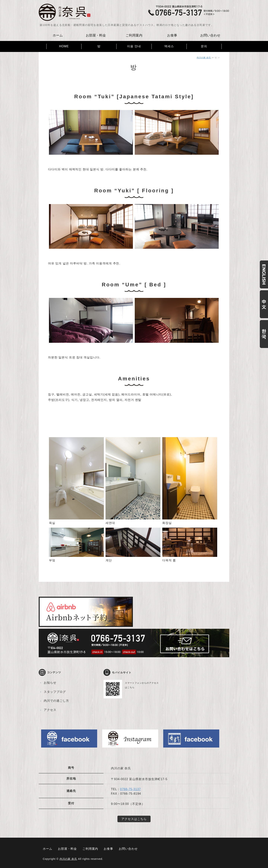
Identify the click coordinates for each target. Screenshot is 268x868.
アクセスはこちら (134, 819)
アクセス (50, 710)
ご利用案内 (134, 35)
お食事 (172, 35)
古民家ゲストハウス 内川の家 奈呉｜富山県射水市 (65, 12)
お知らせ (50, 683)
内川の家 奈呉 (204, 58)
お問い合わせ (210, 35)
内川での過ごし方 (56, 701)
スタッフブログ (55, 692)
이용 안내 (134, 46)
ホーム (58, 35)
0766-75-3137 (130, 789)
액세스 (169, 46)
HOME (64, 46)
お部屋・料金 (96, 35)
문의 (204, 46)
